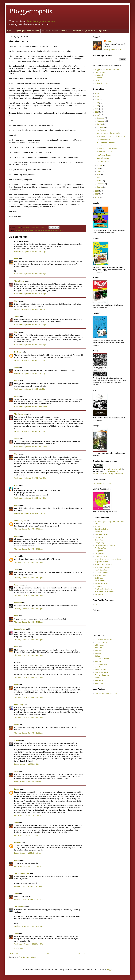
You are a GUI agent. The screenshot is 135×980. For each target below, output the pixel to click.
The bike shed (20, 907)
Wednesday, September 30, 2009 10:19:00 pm (31, 478)
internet (42, 230)
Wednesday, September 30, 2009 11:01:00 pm (31, 513)
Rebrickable (99, 681)
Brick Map (98, 651)
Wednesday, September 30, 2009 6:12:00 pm (30, 360)
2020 (97, 93)
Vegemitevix (99, 586)
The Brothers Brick (101, 664)
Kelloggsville (99, 551)
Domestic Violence (103, 158)
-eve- (16, 556)
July (99, 168)
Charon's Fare (100, 72)
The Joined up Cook (22, 873)
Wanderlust (99, 594)
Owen (16, 740)
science (47, 230)
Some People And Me (104, 152)
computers (26, 230)
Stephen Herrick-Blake (114, 469)
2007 (97, 194)
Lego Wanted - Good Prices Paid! (107, 693)
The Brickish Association (103, 640)
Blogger (110, 970)
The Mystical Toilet (103, 139)
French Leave (100, 537)
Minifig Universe (100, 670)
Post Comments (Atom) (27, 957)
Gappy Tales (99, 540)
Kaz (96, 604)
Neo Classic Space (101, 672)
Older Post (81, 953)
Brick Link (98, 648)
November (101, 121)
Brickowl (98, 653)
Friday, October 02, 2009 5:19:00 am (27, 764)
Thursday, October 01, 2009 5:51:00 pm (28, 677)
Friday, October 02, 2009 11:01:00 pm (28, 866)
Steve (19, 227)
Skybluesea (99, 578)
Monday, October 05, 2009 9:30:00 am (28, 886)
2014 (97, 99)
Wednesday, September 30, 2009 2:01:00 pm (30, 252)
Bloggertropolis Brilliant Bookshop (27, 31)
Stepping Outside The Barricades (108, 133)
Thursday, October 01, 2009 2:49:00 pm (28, 609)
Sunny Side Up (100, 581)
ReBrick (98, 678)
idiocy (37, 230)
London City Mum (101, 556)
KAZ (16, 485)
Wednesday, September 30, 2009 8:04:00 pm (30, 374)
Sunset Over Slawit (102, 584)
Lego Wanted (103, 31)
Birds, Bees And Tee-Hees (106, 142)
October (100, 124)
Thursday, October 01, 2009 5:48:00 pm (28, 655)
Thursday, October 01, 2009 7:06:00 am (28, 529)
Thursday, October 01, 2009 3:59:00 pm (28, 622)
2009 (97, 115)
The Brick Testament (102, 659)
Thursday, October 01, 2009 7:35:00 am (28, 549)
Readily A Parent (101, 575)
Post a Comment (18, 949)
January (100, 187)
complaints (19, 230)
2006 (97, 197)
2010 (97, 112)
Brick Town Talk (100, 661)
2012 (97, 106)
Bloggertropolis (31, 11)
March (99, 181)
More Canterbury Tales (103, 567)
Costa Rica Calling (101, 529)
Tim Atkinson (19, 281)
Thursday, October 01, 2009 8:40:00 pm (28, 717)
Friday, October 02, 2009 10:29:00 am (28, 782)
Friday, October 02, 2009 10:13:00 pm (28, 853)
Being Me (98, 526)
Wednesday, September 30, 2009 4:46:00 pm (30, 345)
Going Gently (99, 543)
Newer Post (14, 953)
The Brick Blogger (101, 642)
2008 (97, 191)
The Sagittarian (20, 414)
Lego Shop (99, 667)
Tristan (17, 316)
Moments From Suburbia (104, 564)
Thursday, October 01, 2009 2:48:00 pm (28, 595)
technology (60, 230)
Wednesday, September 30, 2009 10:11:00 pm (31, 431)
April (99, 178)
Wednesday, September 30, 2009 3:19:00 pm (30, 294)
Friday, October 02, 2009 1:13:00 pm (27, 835)
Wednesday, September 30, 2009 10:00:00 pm (31, 407)
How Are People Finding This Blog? (55, 31)
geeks (32, 230)
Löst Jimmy (19, 705)
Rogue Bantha (100, 683)
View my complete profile (113, 50)
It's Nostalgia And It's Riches (105, 545)
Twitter (97, 80)
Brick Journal (99, 645)
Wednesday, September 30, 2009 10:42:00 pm (31, 498)
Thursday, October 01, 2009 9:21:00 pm (28, 733)
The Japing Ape (100, 548)
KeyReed (18, 352)
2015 (97, 96)
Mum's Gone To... (101, 570)
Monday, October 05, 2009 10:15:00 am (28, 900)
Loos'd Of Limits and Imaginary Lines (108, 559)
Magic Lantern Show (102, 562)
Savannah (18, 585)
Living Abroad (100, 554)
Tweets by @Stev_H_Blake (102, 483)
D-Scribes (98, 532)
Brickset (98, 656)
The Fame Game (103, 161)
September (101, 127)
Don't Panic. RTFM (101, 534)
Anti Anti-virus (102, 130)
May (99, 174)
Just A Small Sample (104, 155)
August (100, 165)
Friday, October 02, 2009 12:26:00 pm (28, 815)
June (99, 171)
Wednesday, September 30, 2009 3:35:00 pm (30, 309)
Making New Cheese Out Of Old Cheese (111, 136)
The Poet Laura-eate (102, 573)
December (101, 118)
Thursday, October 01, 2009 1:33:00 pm (28, 562)
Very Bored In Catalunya (103, 589)
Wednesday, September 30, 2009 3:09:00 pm (30, 274)
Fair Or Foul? (101, 146)
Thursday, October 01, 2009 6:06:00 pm (28, 697)
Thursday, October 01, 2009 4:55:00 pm (28, 640)
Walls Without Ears (101, 83)
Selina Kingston (20, 521)
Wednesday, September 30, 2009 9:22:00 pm (30, 389)
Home (9, 31)
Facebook (98, 78)
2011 (97, 109)
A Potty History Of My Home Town (83, 31)
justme (17, 789)
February (100, 184)
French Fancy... (20, 629)
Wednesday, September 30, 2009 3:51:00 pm (30, 325)
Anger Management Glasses (41, 21)
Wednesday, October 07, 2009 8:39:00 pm (29, 944)
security (53, 230)
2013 (97, 103)
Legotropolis (99, 75)
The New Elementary (102, 675)
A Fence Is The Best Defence (107, 149)
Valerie (17, 381)
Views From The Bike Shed (104, 592)
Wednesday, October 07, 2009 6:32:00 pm (29, 926)
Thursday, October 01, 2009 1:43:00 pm (28, 578)
